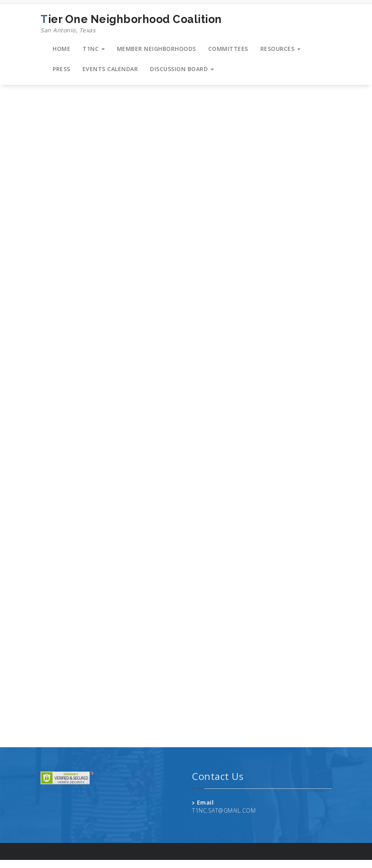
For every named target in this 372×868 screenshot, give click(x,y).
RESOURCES (280, 49)
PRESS (61, 69)
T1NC (94, 49)
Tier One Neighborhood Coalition (131, 24)
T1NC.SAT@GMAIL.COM (224, 810)
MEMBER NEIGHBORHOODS (156, 49)
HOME (61, 49)
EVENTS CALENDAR (110, 69)
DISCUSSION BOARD (182, 69)
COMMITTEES (228, 49)
